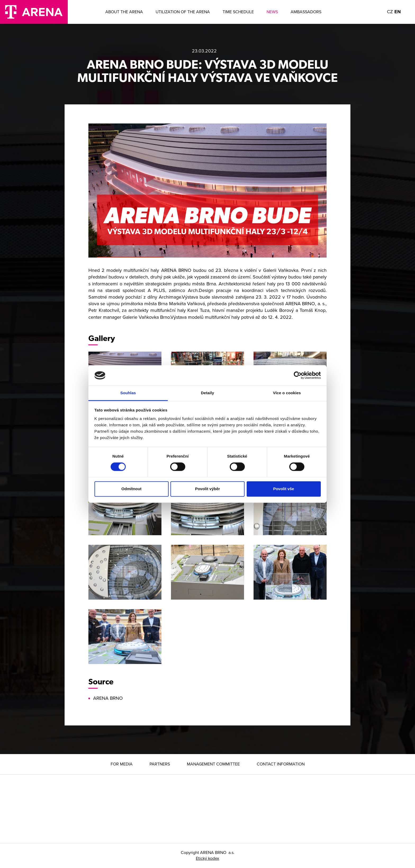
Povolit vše (284, 489)
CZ (390, 12)
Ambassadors (306, 12)
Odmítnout (132, 489)
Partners (160, 764)
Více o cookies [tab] (287, 393)
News (272, 12)
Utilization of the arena (183, 12)
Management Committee (213, 764)
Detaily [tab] (207, 393)
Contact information (281, 764)
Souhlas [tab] (128, 393)
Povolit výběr (207, 489)
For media (122, 764)
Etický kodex (207, 858)
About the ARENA (124, 12)
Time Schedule (238, 12)
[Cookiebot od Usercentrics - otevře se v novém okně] (298, 375)
